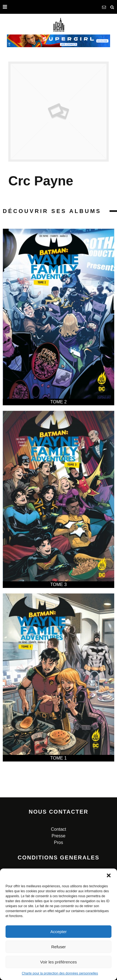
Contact (58, 829)
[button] (109, 875)
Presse (59, 836)
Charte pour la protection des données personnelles (60, 973)
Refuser (58, 947)
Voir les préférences (58, 962)
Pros (58, 842)
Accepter (58, 932)
